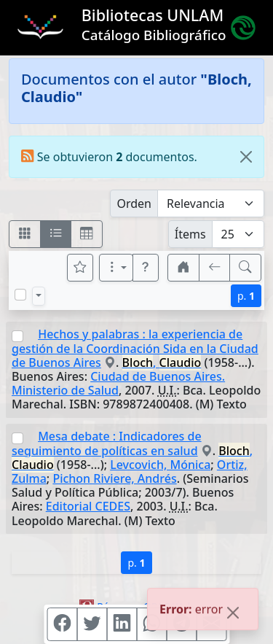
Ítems (190, 234)
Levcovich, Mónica (160, 465)
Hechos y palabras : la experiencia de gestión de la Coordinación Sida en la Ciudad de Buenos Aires (135, 348)
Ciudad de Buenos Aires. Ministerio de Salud (118, 383)
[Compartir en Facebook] (62, 624)
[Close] (246, 157)
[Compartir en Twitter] (92, 624)
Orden (134, 203)
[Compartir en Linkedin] (122, 624)
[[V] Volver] (215, 268)
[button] (146, 268)
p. (246, 296)
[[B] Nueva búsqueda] (245, 268)
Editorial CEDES (88, 506)
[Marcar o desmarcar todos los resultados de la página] (20, 295)
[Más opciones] (116, 268)
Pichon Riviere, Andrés (114, 478)
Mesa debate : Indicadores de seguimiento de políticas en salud (107, 443)
